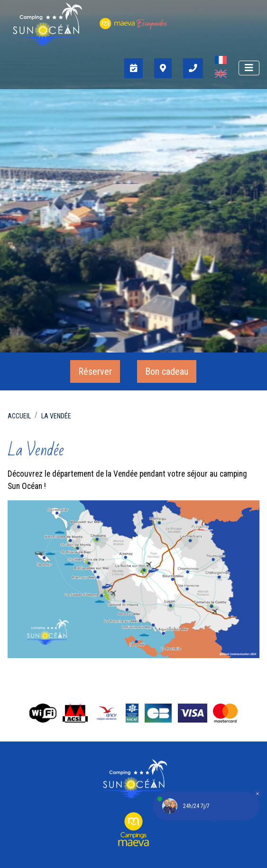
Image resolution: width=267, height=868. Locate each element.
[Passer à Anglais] (221, 75)
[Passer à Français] (221, 61)
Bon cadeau (167, 371)
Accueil (19, 416)
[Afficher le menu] (249, 68)
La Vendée (56, 416)
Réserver (95, 371)
